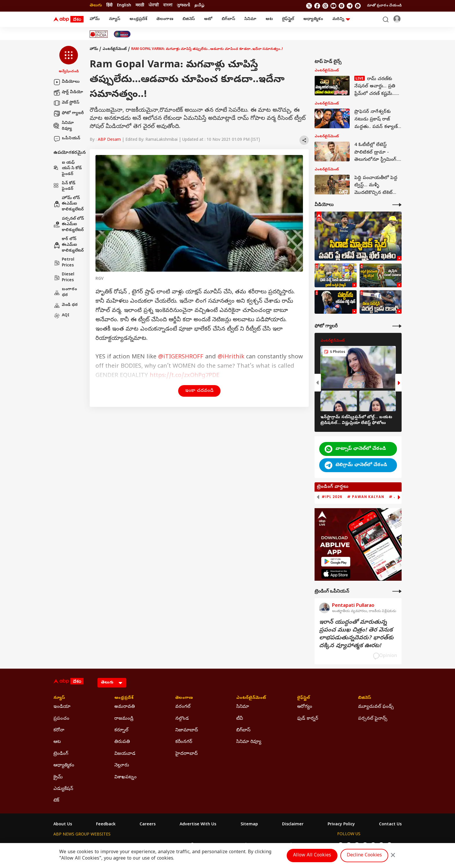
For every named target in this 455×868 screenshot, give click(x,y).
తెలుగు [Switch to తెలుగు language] (96, 6)
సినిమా (250, 19)
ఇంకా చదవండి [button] (199, 391)
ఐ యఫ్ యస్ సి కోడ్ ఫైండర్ (68, 169)
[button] (69, 60)
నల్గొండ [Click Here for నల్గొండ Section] (182, 719)
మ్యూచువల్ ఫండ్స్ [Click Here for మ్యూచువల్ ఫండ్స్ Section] (376, 707)
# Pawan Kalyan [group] (366, 497)
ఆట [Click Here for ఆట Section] (57, 742)
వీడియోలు (66, 82)
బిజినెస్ (189, 19)
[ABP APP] (336, 562)
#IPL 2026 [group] (332, 497)
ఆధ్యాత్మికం (313, 19)
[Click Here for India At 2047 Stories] (122, 34)
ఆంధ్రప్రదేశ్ (138, 19)
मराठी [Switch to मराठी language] (140, 6)
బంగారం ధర (65, 292)
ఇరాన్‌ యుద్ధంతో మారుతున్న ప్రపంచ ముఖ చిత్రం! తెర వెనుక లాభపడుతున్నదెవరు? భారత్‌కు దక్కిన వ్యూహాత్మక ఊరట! (356, 634)
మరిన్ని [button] (341, 19)
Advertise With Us (198, 825)
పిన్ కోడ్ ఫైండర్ (64, 186)
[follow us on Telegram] (350, 6)
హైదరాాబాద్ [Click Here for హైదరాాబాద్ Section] (186, 754)
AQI (61, 316)
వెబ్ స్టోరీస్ (66, 103)
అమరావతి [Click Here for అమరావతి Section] (125, 707)
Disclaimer (293, 825)
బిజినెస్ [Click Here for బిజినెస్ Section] (365, 698)
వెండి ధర (66, 305)
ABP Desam (109, 140)
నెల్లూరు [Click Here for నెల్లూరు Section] (122, 766)
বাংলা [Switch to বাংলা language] (168, 6)
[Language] (112, 683)
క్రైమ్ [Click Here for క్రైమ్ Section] (58, 777)
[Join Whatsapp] (358, 6)
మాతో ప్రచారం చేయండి (384, 6)
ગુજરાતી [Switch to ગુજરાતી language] (183, 6)
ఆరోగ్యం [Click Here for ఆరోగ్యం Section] (305, 707)
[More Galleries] (397, 326)
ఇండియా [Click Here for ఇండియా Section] (62, 707)
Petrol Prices (64, 263)
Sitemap (249, 825)
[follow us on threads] (325, 6)
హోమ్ (95, 19)
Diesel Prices (64, 278)
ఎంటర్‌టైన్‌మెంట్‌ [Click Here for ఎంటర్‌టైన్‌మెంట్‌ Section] (251, 698)
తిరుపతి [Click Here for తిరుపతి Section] (122, 742)
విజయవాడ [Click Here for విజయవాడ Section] (125, 754)
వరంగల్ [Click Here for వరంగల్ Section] (183, 707)
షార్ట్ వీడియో (68, 93)
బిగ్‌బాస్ (228, 19)
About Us (63, 825)
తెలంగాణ (165, 19)
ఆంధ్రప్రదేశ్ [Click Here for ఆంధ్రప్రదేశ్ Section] (124, 698)
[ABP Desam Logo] (68, 19)
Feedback (106, 825)
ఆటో (208, 19)
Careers (148, 825)
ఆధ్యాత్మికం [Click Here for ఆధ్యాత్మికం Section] (64, 766)
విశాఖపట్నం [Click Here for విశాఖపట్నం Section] (126, 777)
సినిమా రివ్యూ (64, 126)
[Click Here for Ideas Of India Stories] (99, 34)
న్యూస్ (114, 19)
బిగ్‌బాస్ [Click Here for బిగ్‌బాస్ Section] (243, 730)
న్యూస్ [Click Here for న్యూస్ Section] (59, 698)
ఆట (269, 19)
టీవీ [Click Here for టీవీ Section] (240, 719)
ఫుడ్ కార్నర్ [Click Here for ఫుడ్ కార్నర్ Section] (308, 719)
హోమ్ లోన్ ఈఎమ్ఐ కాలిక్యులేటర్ (69, 204)
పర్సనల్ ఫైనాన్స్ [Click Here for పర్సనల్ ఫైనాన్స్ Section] (373, 719)
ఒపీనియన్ (67, 139)
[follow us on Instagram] (342, 6)
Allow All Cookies (312, 856)
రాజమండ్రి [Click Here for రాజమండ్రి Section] (124, 719)
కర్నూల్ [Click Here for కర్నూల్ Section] (121, 730)
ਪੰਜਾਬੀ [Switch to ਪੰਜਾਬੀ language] (154, 6)
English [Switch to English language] (124, 6)
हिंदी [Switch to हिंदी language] (109, 6)
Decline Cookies (364, 856)
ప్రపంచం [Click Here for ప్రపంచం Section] (61, 719)
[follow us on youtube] (333, 6)
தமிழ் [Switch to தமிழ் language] (199, 6)
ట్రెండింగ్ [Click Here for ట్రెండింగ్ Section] (61, 754)
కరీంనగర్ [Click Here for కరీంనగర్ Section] (184, 742)
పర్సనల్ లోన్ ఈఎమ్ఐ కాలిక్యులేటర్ (69, 225)
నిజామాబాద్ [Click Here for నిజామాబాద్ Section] (187, 730)
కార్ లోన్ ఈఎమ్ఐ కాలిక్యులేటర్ (69, 245)
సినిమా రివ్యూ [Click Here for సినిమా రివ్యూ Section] (249, 742)
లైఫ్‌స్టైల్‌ (288, 19)
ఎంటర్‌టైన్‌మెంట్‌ (115, 49)
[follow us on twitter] (309, 6)
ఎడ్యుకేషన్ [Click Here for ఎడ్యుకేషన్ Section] (63, 789)
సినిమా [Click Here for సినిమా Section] (243, 707)
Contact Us (390, 825)
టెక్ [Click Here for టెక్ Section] (56, 801)
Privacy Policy (341, 825)
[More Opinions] (397, 591)
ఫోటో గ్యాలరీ (69, 113)
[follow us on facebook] (317, 6)
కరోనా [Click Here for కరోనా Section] (59, 730)
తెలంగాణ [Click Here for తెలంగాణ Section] (184, 698)
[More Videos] (397, 205)
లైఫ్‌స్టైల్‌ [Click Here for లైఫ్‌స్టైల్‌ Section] (304, 698)
